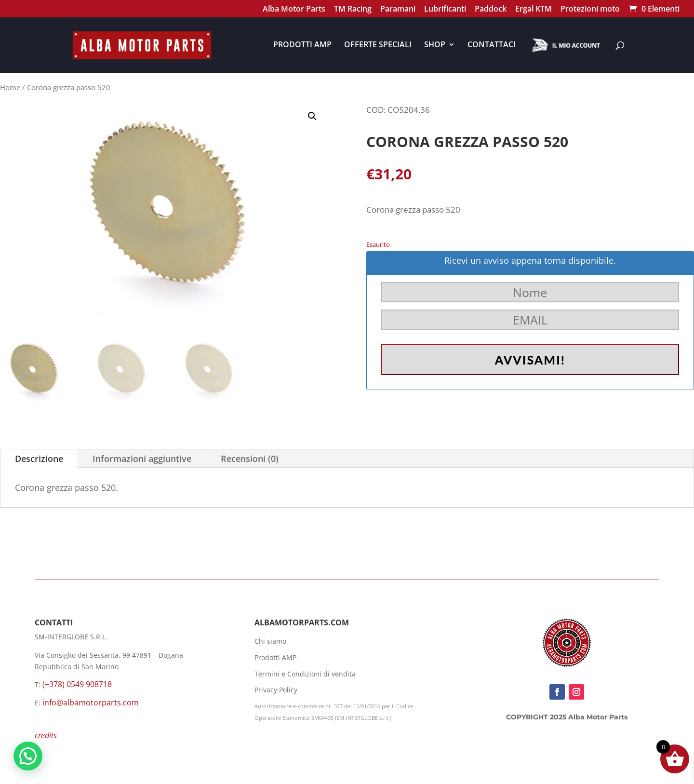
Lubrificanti (445, 10)
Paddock (491, 10)
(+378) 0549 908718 (77, 684)
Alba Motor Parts (294, 10)
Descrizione (39, 459)
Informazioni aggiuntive (142, 459)
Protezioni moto (590, 10)
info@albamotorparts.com (91, 703)
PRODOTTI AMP (302, 45)
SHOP (435, 45)
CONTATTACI (492, 45)
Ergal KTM (534, 10)
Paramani (398, 10)
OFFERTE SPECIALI (378, 45)
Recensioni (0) (250, 459)
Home (10, 87)
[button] (312, 116)
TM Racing (353, 10)
